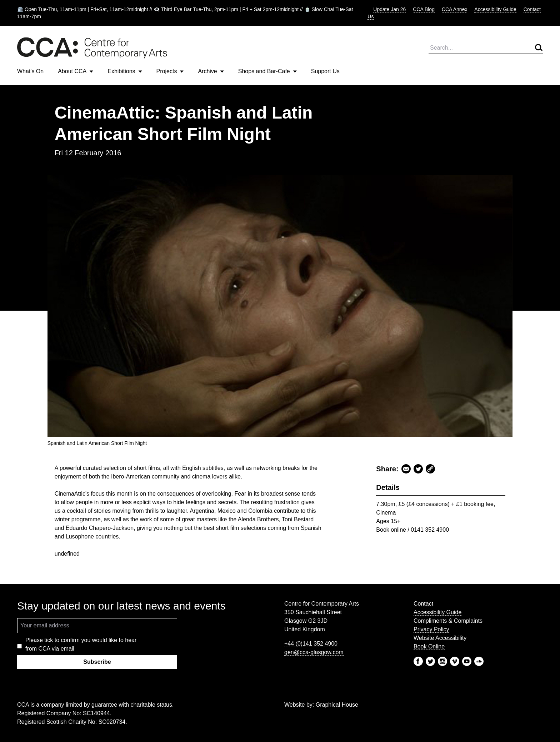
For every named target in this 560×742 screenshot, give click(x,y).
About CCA (76, 71)
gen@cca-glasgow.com (314, 652)
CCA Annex (455, 9)
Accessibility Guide (495, 9)
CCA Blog (424, 9)
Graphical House (337, 705)
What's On (30, 71)
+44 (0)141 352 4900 (311, 644)
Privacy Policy (431, 629)
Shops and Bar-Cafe (267, 71)
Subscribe (97, 662)
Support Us (325, 71)
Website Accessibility (440, 638)
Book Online (429, 646)
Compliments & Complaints (448, 621)
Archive (211, 71)
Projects (170, 71)
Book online (391, 530)
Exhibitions (125, 71)
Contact (423, 604)
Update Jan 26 (389, 9)
